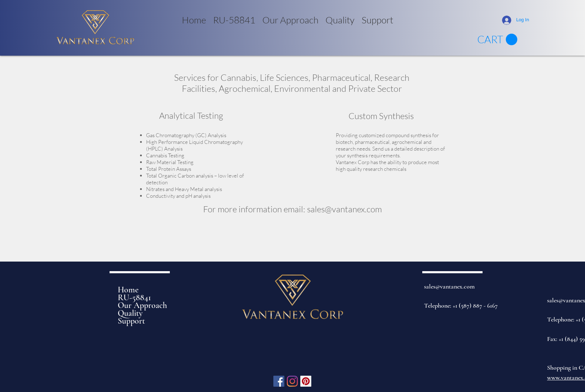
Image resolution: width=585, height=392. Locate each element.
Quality (130, 313)
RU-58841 (134, 298)
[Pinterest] (306, 381)
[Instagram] (292, 381)
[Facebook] (279, 381)
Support (131, 321)
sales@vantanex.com (344, 209)
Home (128, 290)
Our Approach (142, 306)
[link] (497, 40)
